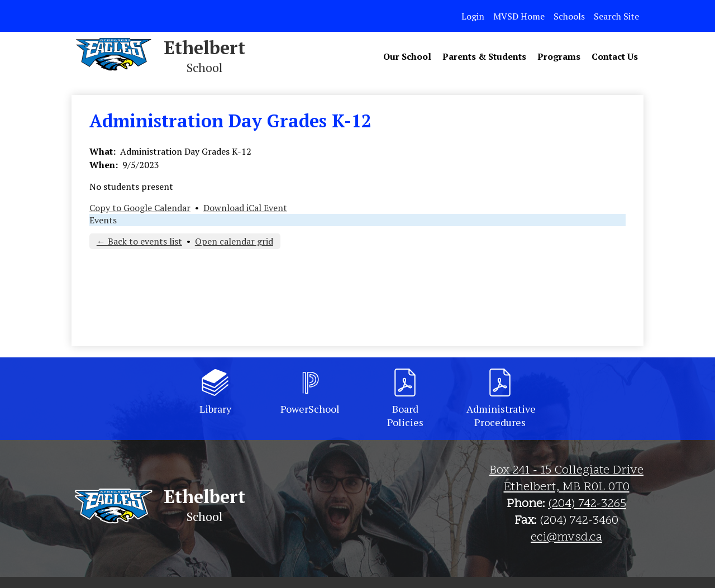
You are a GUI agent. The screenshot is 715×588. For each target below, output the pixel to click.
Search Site (616, 16)
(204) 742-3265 (587, 504)
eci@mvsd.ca (566, 538)
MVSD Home (519, 16)
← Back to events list (139, 241)
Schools (569, 16)
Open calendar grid (234, 241)
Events (103, 220)
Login (473, 16)
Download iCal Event (245, 208)
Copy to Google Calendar (140, 208)
